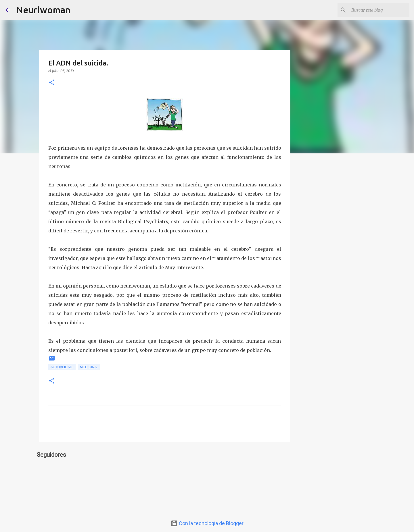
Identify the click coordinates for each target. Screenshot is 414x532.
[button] (52, 83)
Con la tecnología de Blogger (207, 523)
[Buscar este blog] (379, 10)
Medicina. (89, 367)
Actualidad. (62, 367)
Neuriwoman (43, 10)
